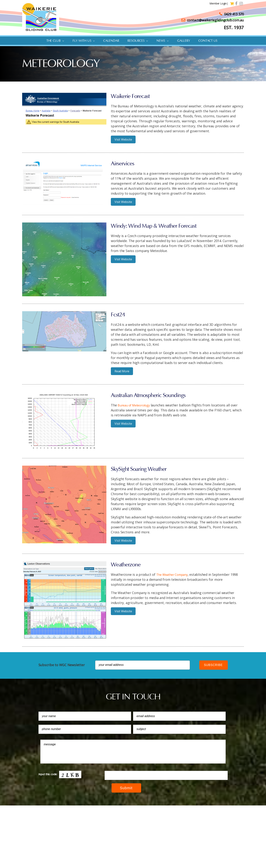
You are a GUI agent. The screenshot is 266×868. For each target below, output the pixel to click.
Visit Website (123, 139)
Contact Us (208, 41)
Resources (136, 41)
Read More (122, 371)
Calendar (111, 41)
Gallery (184, 41)
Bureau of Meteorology (136, 405)
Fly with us (82, 41)
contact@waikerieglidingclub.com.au (213, 20)
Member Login (217, 4)
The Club (53, 41)
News (161, 41)
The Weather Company (174, 574)
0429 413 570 (232, 14)
